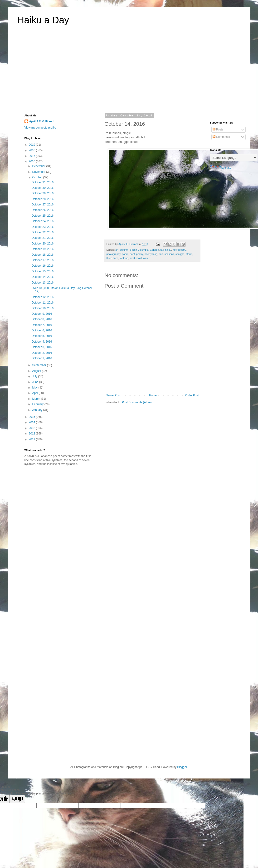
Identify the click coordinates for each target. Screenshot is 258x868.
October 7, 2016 (42, 325)
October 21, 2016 (42, 238)
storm (189, 254)
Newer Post (113, 395)
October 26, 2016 (42, 210)
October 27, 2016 (42, 205)
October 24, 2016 (42, 221)
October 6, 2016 (42, 330)
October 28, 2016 (42, 199)
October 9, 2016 (42, 314)
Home (153, 395)
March (37, 399)
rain (161, 254)
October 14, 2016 (42, 277)
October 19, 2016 (42, 249)
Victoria (124, 258)
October (38, 177)
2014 (32, 422)
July (35, 376)
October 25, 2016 (42, 216)
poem (125, 254)
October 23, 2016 (42, 227)
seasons (169, 254)
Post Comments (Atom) (137, 402)
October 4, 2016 (42, 342)
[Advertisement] (129, 72)
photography (114, 254)
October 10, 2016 (42, 308)
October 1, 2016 (42, 358)
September (39, 365)
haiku (168, 250)
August (37, 371)
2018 (32, 150)
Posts (218, 130)
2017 (32, 156)
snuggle (180, 254)
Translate (221, 168)
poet (132, 254)
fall (162, 250)
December (39, 166)
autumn (124, 250)
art (117, 250)
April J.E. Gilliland (41, 121)
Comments (221, 137)
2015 (32, 417)
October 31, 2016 (42, 182)
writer (146, 258)
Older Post (192, 395)
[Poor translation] (17, 799)
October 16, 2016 (42, 266)
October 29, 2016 (42, 193)
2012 (32, 434)
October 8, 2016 (42, 319)
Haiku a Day (43, 20)
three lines (112, 258)
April (35, 393)
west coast (136, 258)
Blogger (182, 767)
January (38, 410)
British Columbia (139, 250)
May (35, 388)
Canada (155, 250)
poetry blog (151, 254)
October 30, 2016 (42, 188)
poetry (140, 254)
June (36, 382)
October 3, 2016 (42, 347)
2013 (32, 428)
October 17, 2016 (42, 260)
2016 (32, 161)
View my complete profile (40, 128)
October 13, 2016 (42, 283)
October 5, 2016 (42, 336)
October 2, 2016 (42, 353)
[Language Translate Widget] (234, 158)
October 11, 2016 (42, 303)
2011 (32, 439)
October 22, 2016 (42, 232)
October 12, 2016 (42, 297)
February (38, 404)
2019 (32, 145)
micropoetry (179, 250)
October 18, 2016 (42, 255)
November (39, 172)
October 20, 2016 (42, 244)
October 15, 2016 (42, 271)
